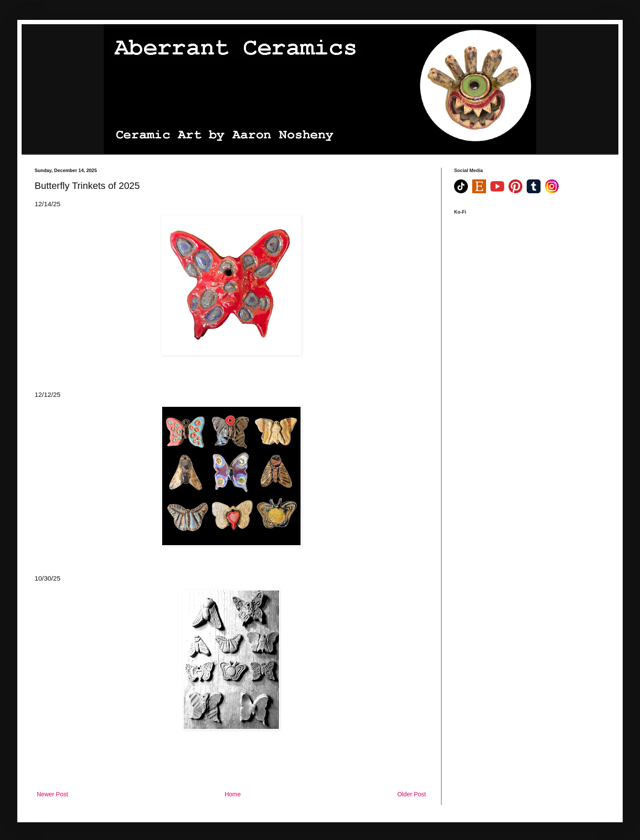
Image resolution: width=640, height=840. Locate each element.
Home (232, 794)
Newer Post (52, 794)
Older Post (412, 794)
